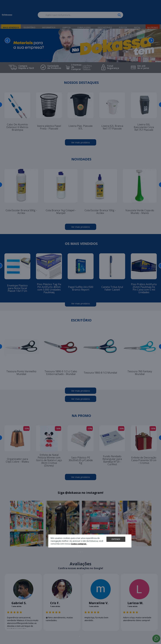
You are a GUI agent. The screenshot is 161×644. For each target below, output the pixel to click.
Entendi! (116, 539)
